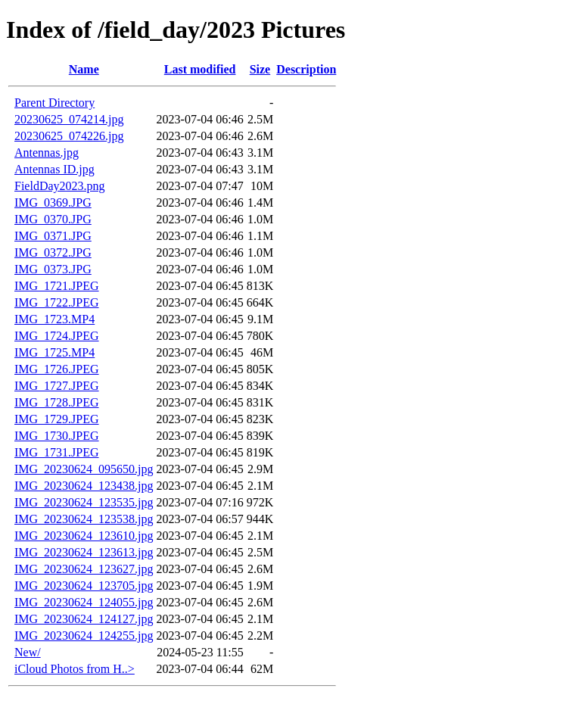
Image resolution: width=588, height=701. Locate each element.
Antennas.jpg (47, 153)
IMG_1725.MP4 (54, 352)
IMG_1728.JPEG (57, 402)
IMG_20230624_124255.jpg (84, 636)
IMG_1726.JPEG (57, 369)
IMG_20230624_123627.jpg (84, 569)
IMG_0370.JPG (53, 219)
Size (260, 69)
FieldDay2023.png (60, 186)
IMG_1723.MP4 (54, 319)
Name (84, 69)
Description (306, 69)
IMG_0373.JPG (53, 269)
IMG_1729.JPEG (57, 419)
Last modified (200, 69)
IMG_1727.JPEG (57, 386)
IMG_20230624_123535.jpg (84, 502)
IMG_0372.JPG (53, 252)
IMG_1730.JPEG (57, 436)
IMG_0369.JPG (53, 203)
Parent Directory (54, 103)
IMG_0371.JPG (53, 236)
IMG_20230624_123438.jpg (84, 486)
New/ (28, 652)
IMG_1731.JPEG (57, 452)
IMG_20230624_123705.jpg (84, 586)
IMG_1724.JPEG (57, 336)
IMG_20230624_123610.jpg (84, 536)
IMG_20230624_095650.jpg (84, 469)
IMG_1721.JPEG (57, 286)
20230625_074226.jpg (69, 136)
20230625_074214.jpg (69, 119)
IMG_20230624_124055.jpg (84, 602)
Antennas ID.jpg (54, 169)
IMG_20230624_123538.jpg (84, 519)
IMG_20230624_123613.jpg (84, 552)
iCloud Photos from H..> (75, 669)
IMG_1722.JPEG (57, 302)
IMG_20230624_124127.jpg (84, 619)
